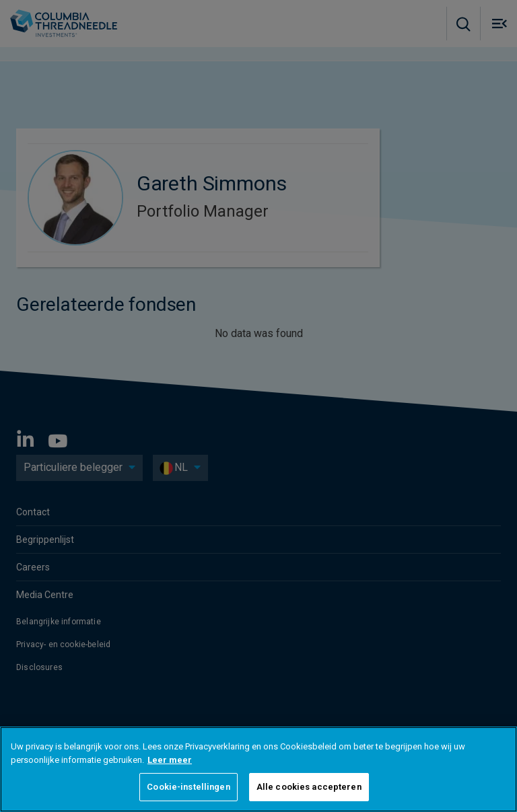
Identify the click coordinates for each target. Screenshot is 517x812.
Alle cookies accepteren (309, 787)
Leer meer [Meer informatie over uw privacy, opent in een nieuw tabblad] (170, 760)
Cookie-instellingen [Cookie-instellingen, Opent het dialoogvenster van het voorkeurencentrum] (188, 787)
